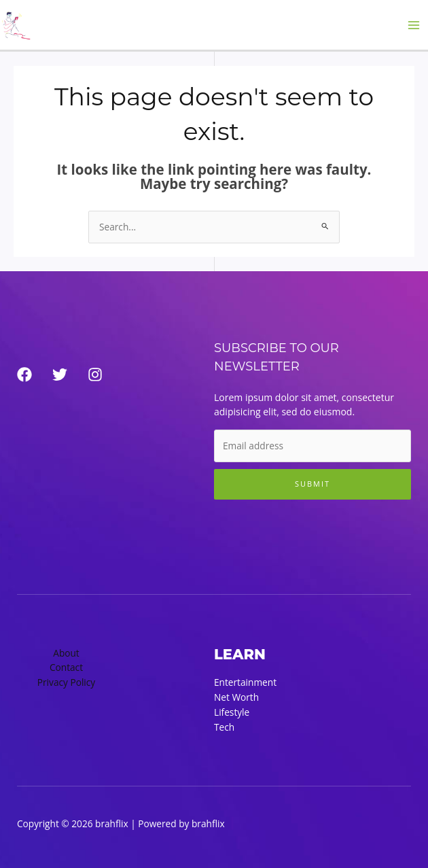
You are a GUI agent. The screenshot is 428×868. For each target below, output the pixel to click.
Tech (224, 727)
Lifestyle (232, 712)
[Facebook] (24, 375)
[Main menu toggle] (414, 25)
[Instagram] (95, 375)
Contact (66, 667)
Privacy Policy (66, 682)
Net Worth (236, 697)
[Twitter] (60, 375)
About (66, 653)
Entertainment (245, 682)
